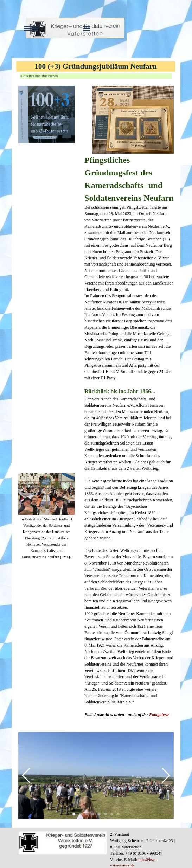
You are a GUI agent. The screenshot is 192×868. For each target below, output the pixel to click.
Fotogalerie (159, 715)
